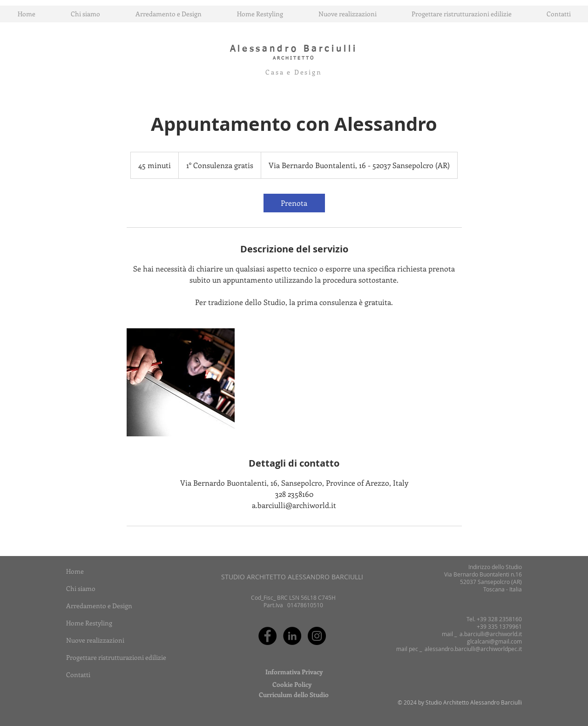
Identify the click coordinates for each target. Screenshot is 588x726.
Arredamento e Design (99, 606)
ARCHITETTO (294, 58)
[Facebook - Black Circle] (267, 636)
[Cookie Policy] (292, 685)
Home (75, 571)
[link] (294, 203)
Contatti (78, 675)
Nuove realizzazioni (95, 640)
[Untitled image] (181, 382)
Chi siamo (81, 588)
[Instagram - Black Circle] (317, 636)
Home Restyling (89, 623)
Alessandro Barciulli (294, 49)
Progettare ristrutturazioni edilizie (116, 657)
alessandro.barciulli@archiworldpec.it (473, 649)
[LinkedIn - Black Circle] (292, 636)
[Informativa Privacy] (294, 672)
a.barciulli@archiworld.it (491, 634)
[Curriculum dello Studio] (294, 695)
